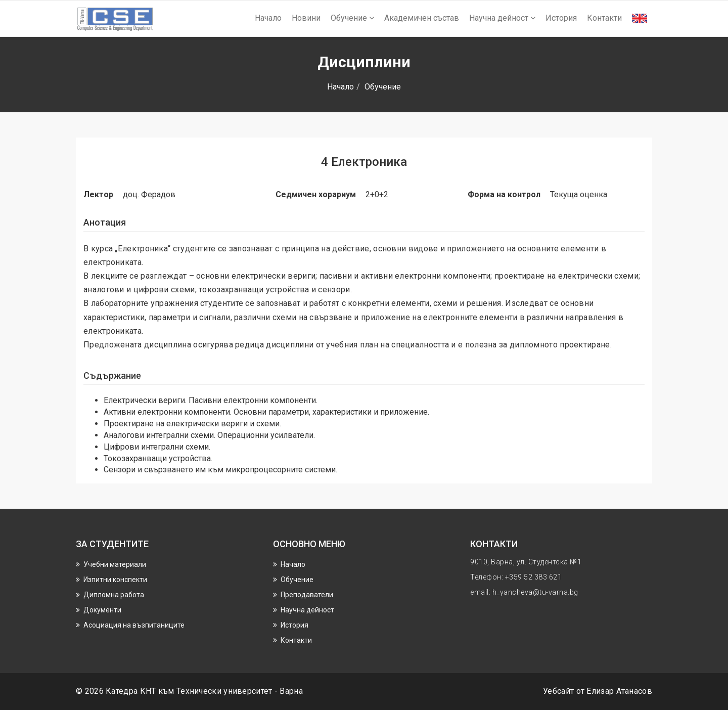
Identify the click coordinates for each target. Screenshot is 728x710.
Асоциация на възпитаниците (134, 625)
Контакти (604, 18)
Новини (306, 18)
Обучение (352, 18)
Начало (268, 18)
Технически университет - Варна (240, 691)
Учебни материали (115, 564)
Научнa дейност (502, 18)
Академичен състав (422, 18)
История (561, 18)
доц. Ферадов (149, 194)
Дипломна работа (114, 595)
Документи (102, 610)
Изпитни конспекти (115, 580)
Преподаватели (307, 595)
